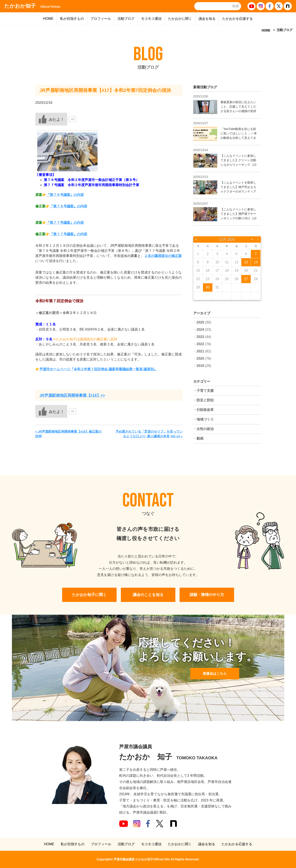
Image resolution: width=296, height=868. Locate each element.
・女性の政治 (203, 429)
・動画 (198, 438)
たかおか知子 (32, 6)
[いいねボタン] (51, 119)
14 (256, 262)
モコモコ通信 (151, 19)
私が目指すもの (72, 19)
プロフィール (101, 19)
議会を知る (207, 19)
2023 (200, 337)
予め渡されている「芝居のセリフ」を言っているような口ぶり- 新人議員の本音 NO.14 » (149, 434)
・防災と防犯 (203, 400)
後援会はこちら (215, 673)
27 (246, 279)
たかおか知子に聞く (89, 595)
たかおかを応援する (237, 19)
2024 (200, 330)
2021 (200, 351)
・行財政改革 (203, 410)
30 (208, 287)
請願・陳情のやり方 (207, 595)
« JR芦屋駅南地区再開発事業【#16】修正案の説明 (69, 434)
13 (246, 262)
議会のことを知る (148, 595)
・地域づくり (203, 419)
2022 (200, 344)
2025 (200, 322)
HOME (48, 19)
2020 (200, 358)
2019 (200, 366)
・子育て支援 (203, 391)
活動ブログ (126, 19)
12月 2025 (227, 239)
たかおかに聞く (180, 19)
